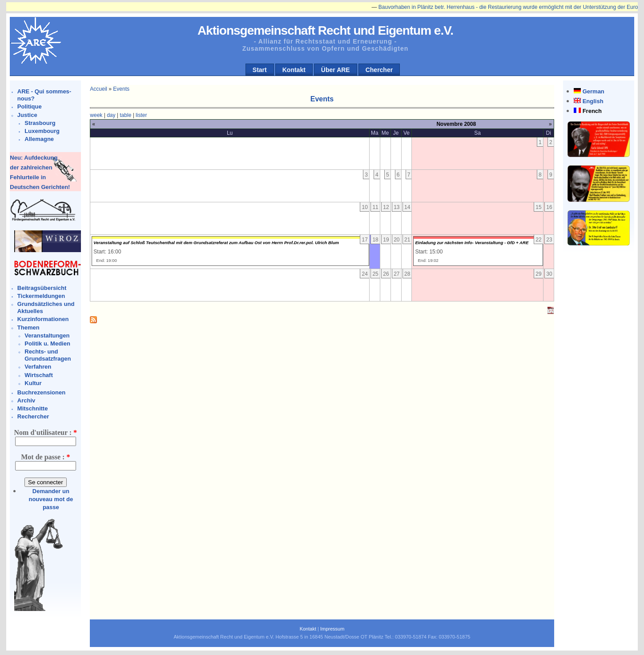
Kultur (33, 383)
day (111, 115)
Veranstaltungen (47, 336)
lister (141, 115)
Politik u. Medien (47, 344)
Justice (27, 115)
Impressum (332, 629)
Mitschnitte (33, 408)
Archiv (26, 400)
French (592, 111)
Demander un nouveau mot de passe (51, 499)
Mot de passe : (45, 457)
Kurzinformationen (43, 319)
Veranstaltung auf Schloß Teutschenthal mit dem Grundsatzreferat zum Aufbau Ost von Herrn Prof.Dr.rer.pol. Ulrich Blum (216, 243)
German (594, 91)
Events (121, 89)
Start (260, 70)
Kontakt (294, 70)
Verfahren (38, 367)
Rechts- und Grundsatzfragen (48, 355)
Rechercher (33, 416)
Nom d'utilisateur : (46, 432)
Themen (28, 327)
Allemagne (39, 139)
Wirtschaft (38, 375)
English (593, 101)
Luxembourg (42, 131)
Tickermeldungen (41, 296)
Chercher (379, 70)
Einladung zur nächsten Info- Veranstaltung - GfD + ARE (472, 243)
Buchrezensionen (41, 392)
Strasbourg (40, 123)
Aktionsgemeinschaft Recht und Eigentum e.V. (325, 30)
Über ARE (336, 70)
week (96, 115)
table (125, 115)
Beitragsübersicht (42, 288)
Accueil (99, 89)
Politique (30, 106)
